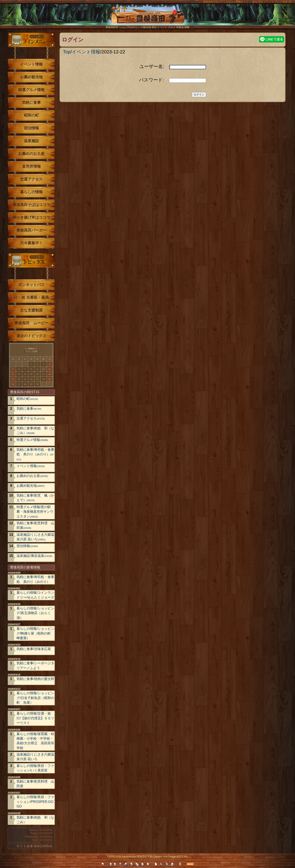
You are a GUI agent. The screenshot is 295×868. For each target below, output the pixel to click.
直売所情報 (31, 166)
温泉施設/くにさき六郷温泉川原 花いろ (35, 537)
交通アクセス (31, 179)
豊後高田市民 (145, 856)
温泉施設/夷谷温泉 (34, 556)
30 (37, 384)
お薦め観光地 (31, 77)
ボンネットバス (31, 285)
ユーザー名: (152, 66)
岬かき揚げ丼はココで (31, 218)
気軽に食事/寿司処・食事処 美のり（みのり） (35, 454)
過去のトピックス (31, 336)
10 (44, 369)
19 (13, 379)
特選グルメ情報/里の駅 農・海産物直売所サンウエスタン (35, 512)
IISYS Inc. (182, 856)
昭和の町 (31, 115)
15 (31, 374)
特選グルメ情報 (31, 90)
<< (26, 348)
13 (19, 374)
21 (25, 379)
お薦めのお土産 (31, 154)
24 (44, 379)
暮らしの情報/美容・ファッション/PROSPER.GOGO (35, 802)
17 (44, 374)
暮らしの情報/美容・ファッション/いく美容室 (35, 768)
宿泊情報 (31, 128)
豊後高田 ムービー (31, 323)
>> (36, 348)
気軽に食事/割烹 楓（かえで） (35, 498)
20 (19, 379)
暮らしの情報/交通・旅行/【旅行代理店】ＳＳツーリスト (35, 718)
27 (19, 384)
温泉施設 (31, 141)
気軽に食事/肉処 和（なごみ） (35, 431)
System (158, 856)
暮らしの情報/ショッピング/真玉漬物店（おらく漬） (35, 613)
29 (31, 384)
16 (37, 374)
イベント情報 (86, 52)
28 (25, 384)
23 (37, 379)
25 (50, 379)
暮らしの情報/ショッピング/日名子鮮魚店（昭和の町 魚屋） (35, 698)
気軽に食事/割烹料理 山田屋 (35, 525)
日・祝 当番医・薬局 (31, 297)
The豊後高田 (147, 18)
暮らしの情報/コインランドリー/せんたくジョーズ (35, 595)
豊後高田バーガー (31, 230)
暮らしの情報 (31, 192)
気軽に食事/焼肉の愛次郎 (35, 679)
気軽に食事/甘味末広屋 (34, 649)
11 (50, 369)
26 (13, 384)
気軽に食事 (31, 103)
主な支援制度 (31, 310)
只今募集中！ (31, 243)
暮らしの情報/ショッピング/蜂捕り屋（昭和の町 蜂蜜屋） (35, 633)
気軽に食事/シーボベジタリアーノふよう (35, 665)
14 (25, 374)
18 (50, 374)
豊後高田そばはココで (31, 205)
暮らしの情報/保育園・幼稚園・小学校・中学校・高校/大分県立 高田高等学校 (35, 741)
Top (67, 52)
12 (13, 374)
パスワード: (151, 80)
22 (31, 379)
